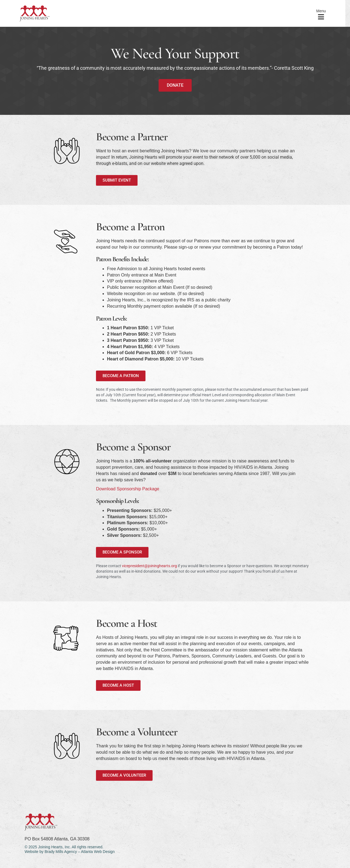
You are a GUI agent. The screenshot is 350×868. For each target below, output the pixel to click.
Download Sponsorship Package (128, 489)
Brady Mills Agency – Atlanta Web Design (80, 852)
